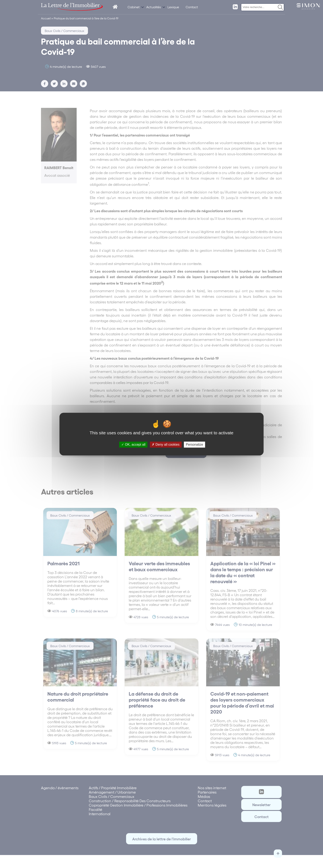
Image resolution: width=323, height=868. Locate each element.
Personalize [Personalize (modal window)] (194, 445)
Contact (192, 7)
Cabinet (134, 7)
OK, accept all (133, 445)
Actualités (154, 7)
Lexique (173, 7)
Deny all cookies (166, 445)
